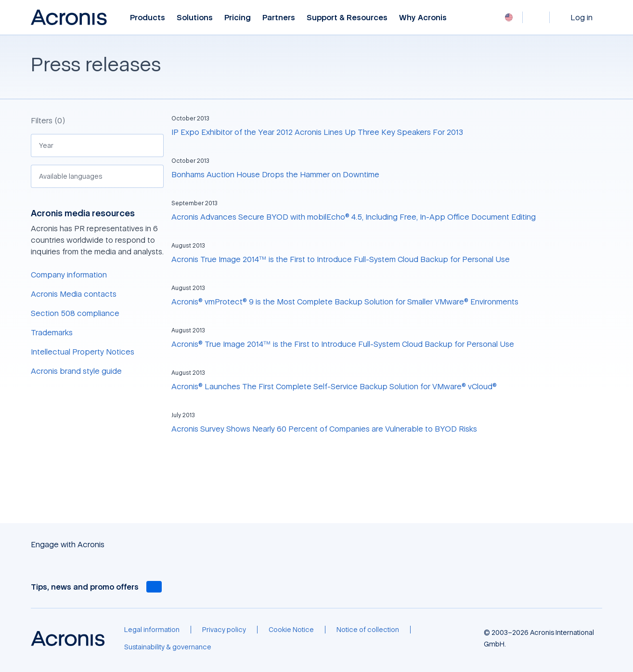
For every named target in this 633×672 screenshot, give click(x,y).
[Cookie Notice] (291, 630)
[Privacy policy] (224, 630)
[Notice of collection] (368, 630)
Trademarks (52, 332)
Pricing (238, 18)
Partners (279, 18)
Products (148, 18)
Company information (69, 275)
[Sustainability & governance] (168, 647)
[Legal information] (152, 630)
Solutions (195, 18)
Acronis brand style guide (76, 371)
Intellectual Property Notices (83, 352)
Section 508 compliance (75, 313)
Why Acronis (423, 18)
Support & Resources (347, 18)
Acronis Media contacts (74, 294)
